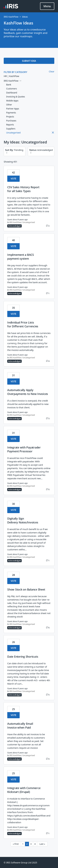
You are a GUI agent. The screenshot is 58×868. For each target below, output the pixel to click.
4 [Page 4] (35, 844)
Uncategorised (29, 222)
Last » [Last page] (42, 844)
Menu (47, 6)
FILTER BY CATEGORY (15, 72)
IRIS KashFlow (11, 17)
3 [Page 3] (31, 844)
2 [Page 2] (27, 844)
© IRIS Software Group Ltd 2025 (20, 862)
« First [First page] (16, 844)
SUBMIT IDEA (29, 61)
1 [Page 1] (23, 844)
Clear (52, 71)
